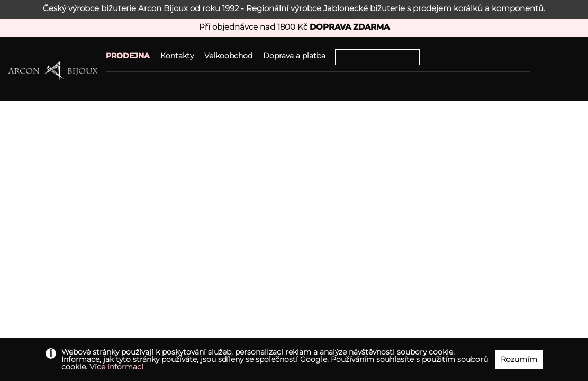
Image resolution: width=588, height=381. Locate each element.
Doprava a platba (294, 56)
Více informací (116, 367)
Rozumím (519, 359)
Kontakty (177, 56)
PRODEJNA (128, 56)
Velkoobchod (228, 56)
